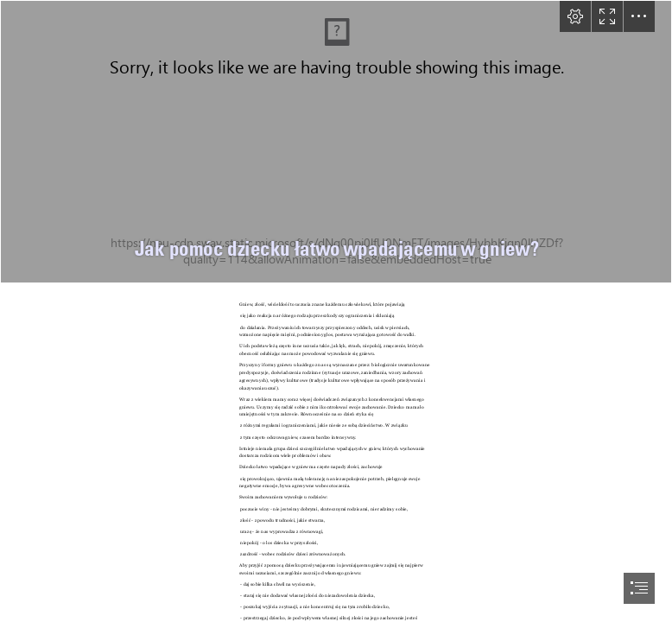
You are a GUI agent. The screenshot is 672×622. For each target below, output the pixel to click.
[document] (336, 311)
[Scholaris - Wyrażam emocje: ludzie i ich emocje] (336, 142)
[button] (575, 16)
